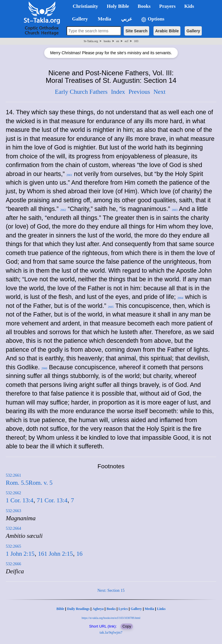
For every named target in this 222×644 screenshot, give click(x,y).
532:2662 (13, 493)
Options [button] (153, 19)
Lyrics (123, 609)
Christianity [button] (86, 6)
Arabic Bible (167, 31)
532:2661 (13, 475)
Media (150, 609)
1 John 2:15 (20, 554)
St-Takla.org (91, 41)
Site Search (136, 31)
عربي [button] (126, 19)
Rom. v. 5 (41, 483)
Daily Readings (78, 609)
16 (41, 554)
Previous (139, 92)
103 (136, 41)
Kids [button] (189, 6)
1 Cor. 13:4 (20, 500)
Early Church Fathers (81, 92)
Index (118, 92)
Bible (60, 609)
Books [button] (144, 6)
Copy (127, 626)
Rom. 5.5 (17, 483)
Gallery (193, 31)
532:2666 (13, 564)
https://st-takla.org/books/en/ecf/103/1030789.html (111, 618)
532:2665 (13, 546)
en (118, 41)
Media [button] (104, 19)
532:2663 (13, 511)
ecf (127, 41)
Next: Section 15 (111, 590)
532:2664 (13, 528)
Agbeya (98, 609)
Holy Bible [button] (118, 6)
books (107, 41)
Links (161, 609)
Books (111, 609)
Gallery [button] (78, 19)
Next (159, 92)
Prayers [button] (168, 6)
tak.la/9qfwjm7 (111, 632)
